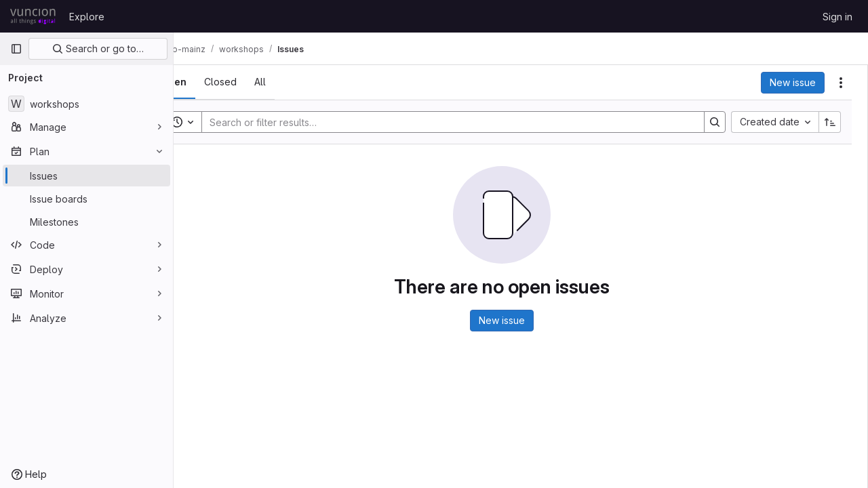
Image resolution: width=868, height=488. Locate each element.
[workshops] (86, 104)
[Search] (465, 122)
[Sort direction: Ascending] (830, 122)
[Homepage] (33, 16)
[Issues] (86, 176)
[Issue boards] (86, 199)
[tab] (212, 82)
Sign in (837, 17)
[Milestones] (86, 222)
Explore (87, 17)
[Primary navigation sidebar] (16, 49)
